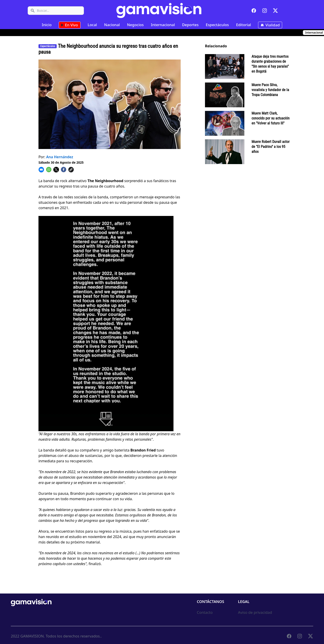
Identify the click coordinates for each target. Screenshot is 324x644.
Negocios (135, 25)
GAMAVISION (32, 636)
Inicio (47, 25)
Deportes (190, 25)
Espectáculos (217, 25)
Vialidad (270, 25)
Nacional (112, 25)
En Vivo (70, 25)
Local (92, 25)
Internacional (163, 25)
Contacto (205, 612)
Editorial (243, 25)
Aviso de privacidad (255, 612)
